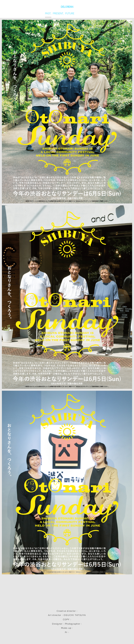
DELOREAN (67, 7)
